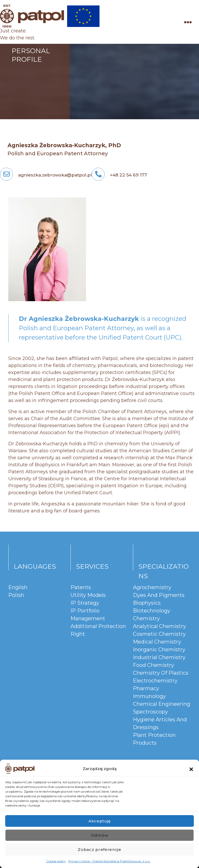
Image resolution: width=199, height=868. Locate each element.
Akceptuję (99, 821)
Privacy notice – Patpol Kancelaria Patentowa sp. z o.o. (109, 861)
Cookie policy (56, 861)
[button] (191, 769)
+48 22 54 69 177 (119, 175)
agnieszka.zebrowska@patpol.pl (46, 175)
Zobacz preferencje (99, 849)
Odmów (100, 835)
